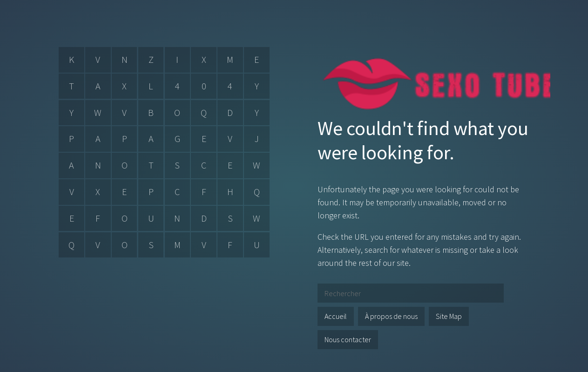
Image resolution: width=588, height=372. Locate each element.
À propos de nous (391, 316)
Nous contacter (348, 339)
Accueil (336, 316)
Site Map (449, 316)
